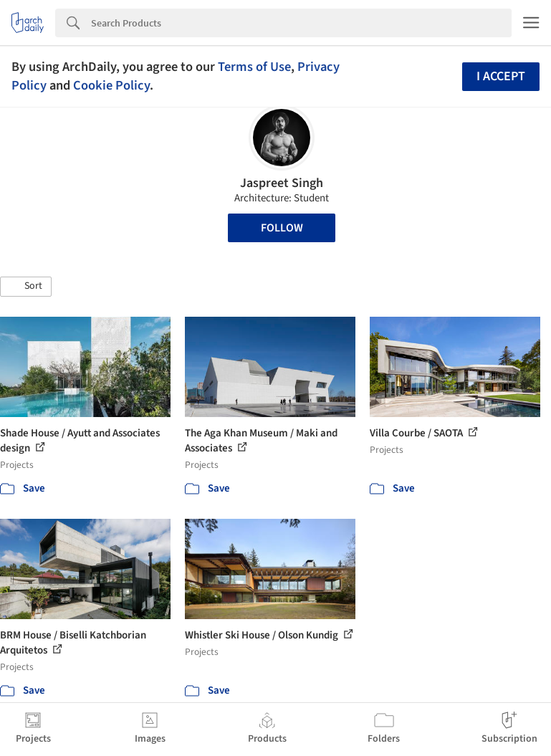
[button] (26, 287)
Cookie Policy (111, 85)
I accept (501, 76)
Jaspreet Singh (282, 183)
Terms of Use (254, 67)
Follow (282, 228)
